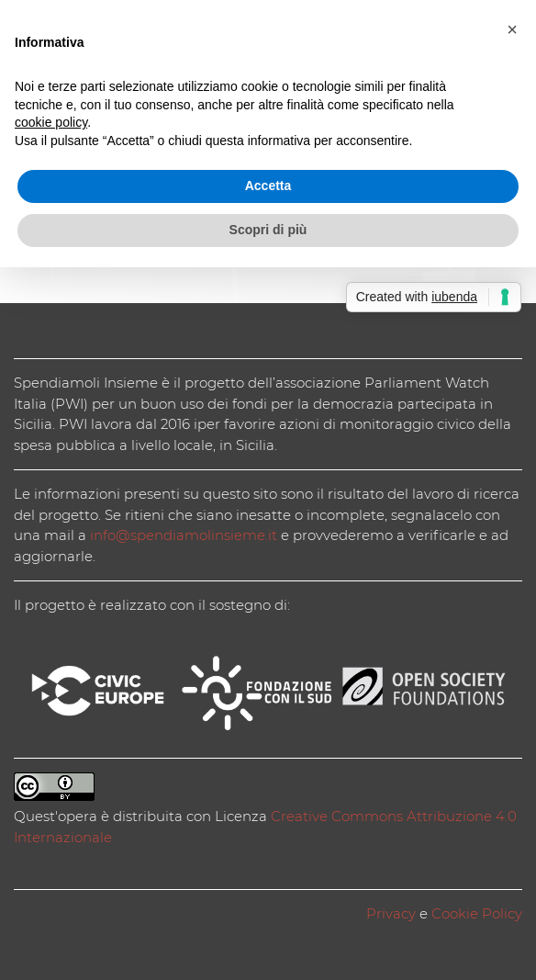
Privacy (391, 913)
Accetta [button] (268, 186)
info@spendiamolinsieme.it (184, 535)
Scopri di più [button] (268, 230)
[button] (512, 29)
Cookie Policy (477, 913)
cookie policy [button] (51, 122)
